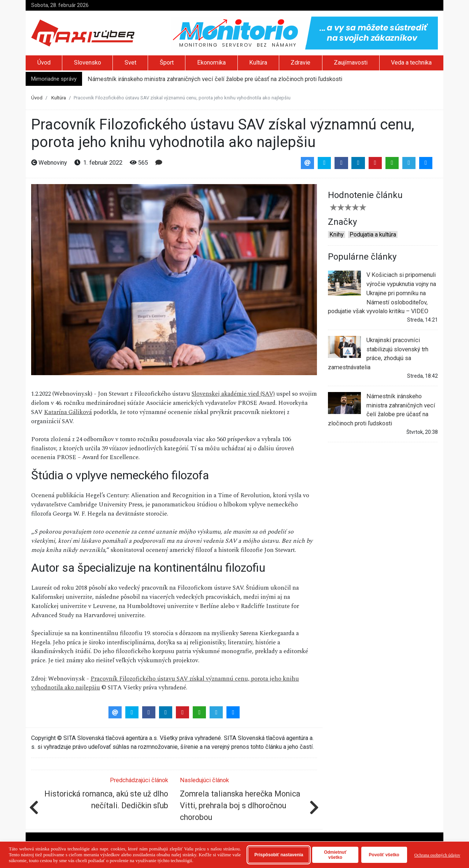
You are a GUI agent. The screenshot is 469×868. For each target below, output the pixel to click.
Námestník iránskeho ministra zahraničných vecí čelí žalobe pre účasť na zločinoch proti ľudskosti (215, 79)
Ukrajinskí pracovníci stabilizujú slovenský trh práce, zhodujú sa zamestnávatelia (378, 353)
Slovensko (88, 63)
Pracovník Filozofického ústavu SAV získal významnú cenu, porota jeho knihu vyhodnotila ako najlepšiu (165, 684)
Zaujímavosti (351, 63)
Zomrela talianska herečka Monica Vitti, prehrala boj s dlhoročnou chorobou (240, 805)
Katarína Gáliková (68, 412)
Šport (167, 63)
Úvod (44, 63)
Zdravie (300, 63)
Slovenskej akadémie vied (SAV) (233, 394)
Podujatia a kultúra (373, 235)
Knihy (337, 235)
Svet (130, 63)
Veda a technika (411, 63)
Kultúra (258, 63)
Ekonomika (211, 63)
